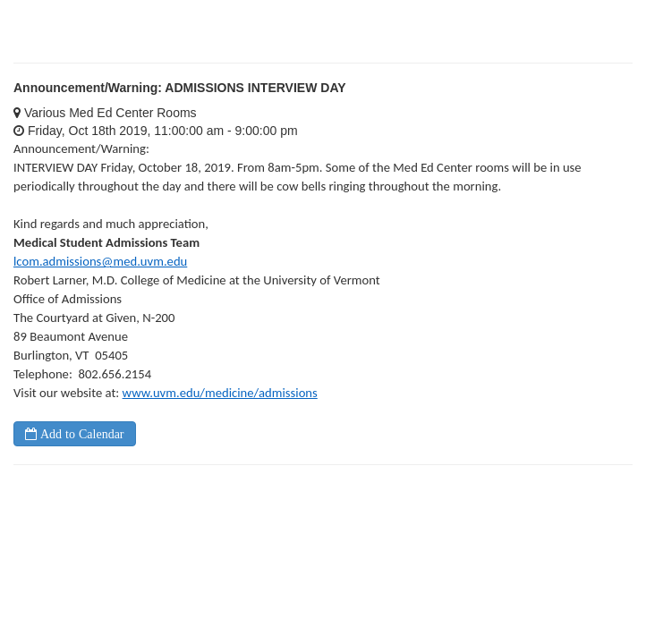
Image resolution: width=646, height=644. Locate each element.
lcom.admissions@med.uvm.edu (100, 261)
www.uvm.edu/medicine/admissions (220, 393)
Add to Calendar (81, 434)
